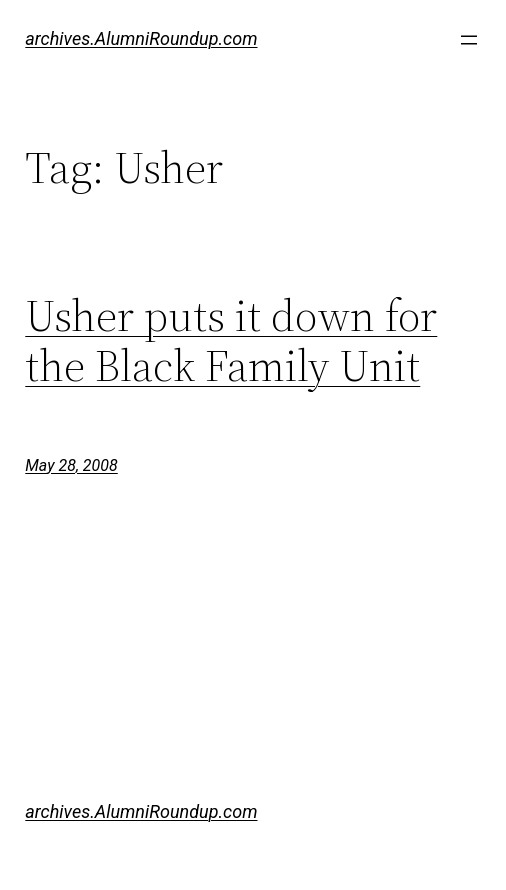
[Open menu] (469, 40)
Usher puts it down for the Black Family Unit (231, 341)
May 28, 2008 (71, 465)
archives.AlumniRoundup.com (141, 38)
